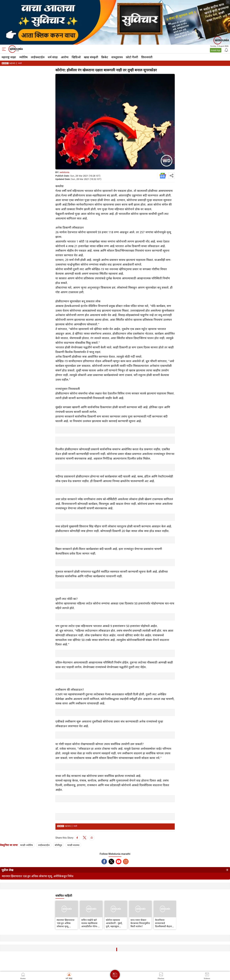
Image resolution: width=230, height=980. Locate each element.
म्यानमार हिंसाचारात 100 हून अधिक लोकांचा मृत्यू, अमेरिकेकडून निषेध (38, 876)
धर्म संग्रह (53, 57)
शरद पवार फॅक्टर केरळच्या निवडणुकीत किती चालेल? (140, 923)
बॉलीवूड (58, 845)
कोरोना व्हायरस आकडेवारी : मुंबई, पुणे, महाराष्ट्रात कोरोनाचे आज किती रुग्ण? (115, 923)
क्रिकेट (105, 57)
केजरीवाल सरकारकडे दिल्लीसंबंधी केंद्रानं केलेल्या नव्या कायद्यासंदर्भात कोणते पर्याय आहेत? (165, 923)
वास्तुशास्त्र (117, 57)
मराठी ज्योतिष (27, 845)
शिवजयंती (147, 57)
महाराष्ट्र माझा (9, 57)
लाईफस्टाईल (38, 57)
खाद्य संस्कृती (91, 57)
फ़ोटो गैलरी (132, 57)
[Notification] (226, 50)
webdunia (65, 172)
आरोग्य (65, 57)
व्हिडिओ (76, 57)
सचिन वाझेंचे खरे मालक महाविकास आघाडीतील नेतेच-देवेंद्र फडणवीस (90, 923)
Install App (216, 50)
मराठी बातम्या (73, 845)
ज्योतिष (23, 57)
